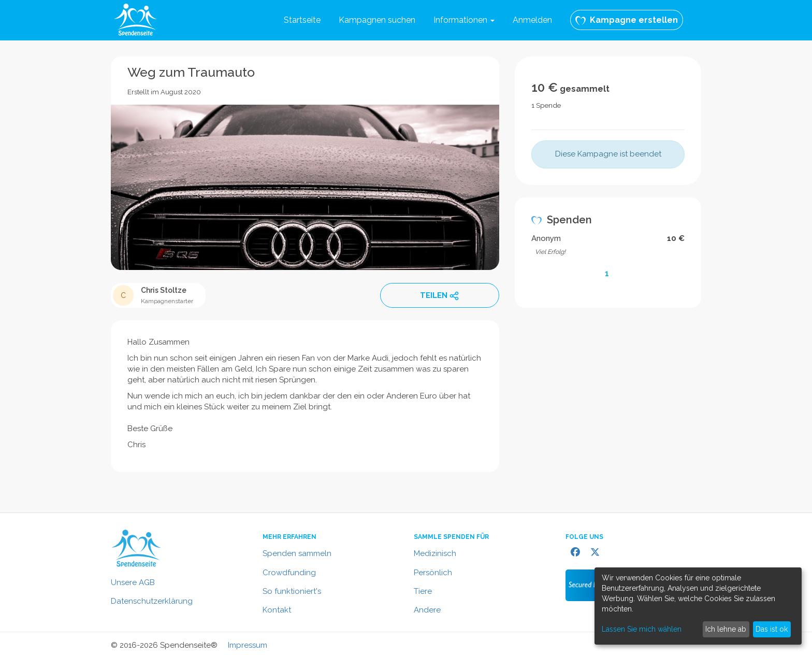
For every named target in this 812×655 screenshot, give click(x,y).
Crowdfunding (289, 573)
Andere (427, 610)
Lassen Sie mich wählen (642, 629)
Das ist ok (772, 629)
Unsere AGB (133, 582)
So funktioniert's (292, 591)
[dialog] (698, 606)
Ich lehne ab (726, 629)
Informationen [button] (464, 20)
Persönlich (433, 573)
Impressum (248, 645)
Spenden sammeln (297, 553)
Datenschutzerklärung (152, 601)
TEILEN (440, 296)
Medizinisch (435, 553)
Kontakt (277, 610)
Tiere (423, 591)
